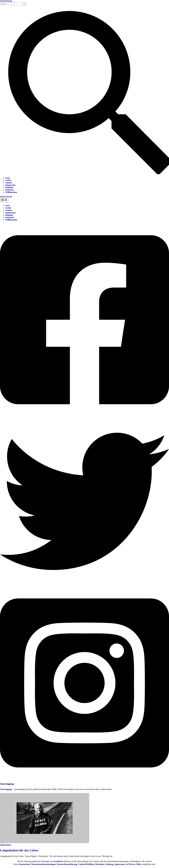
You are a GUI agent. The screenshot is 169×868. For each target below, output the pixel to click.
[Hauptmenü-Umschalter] (4, 200)
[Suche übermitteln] (25, 4)
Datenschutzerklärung (67, 864)
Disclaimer (100, 864)
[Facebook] (84, 416)
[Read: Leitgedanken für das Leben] (45, 842)
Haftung (110, 864)
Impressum (10, 185)
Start (8, 178)
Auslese (9, 183)
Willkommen (11, 192)
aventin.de (58, 861)
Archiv (8, 180)
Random (9, 187)
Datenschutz (25, 864)
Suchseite (10, 190)
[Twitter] (84, 585)
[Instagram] (84, 779)
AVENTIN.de (6, 1)
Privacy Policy (135, 864)
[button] (84, 173)
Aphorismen (6, 845)
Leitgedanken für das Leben (19, 850)
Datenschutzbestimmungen (44, 864)
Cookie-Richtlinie (86, 864)
